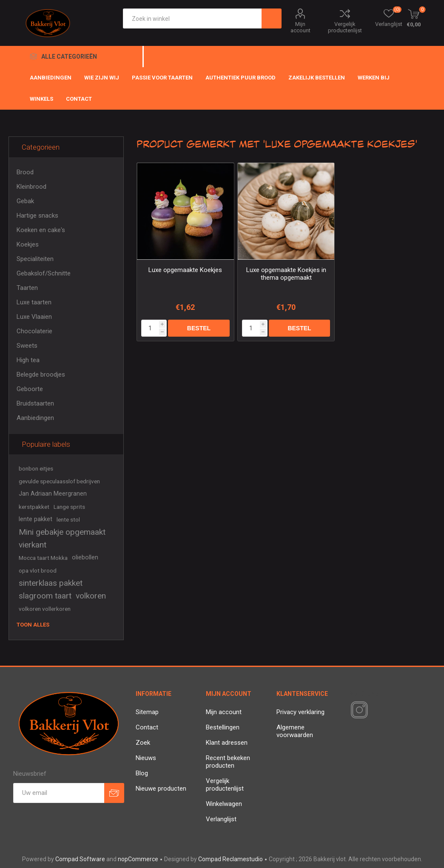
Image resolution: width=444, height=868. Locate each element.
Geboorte (30, 389)
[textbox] (192, 18)
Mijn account (300, 27)
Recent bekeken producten (228, 762)
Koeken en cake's (41, 230)
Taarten (27, 288)
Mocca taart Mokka (43, 558)
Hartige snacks (37, 216)
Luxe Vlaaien (34, 317)
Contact (147, 727)
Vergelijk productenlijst (345, 27)
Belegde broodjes (41, 374)
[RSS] (374, 711)
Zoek (143, 743)
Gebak (25, 201)
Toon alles (33, 625)
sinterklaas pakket (51, 583)
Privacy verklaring (300, 712)
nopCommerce (138, 859)
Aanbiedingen (35, 418)
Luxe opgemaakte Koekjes (185, 270)
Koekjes (28, 244)
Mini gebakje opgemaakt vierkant (62, 538)
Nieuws (146, 758)
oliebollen (85, 557)
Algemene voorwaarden (295, 731)
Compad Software (80, 859)
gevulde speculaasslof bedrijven (59, 481)
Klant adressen (227, 743)
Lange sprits (69, 507)
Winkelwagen (224, 804)
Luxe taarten (34, 302)
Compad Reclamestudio (231, 859)
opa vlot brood (38, 570)
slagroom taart (45, 596)
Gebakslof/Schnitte (44, 273)
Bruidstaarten (35, 403)
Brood (25, 172)
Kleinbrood (31, 187)
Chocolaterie (34, 331)
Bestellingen (223, 727)
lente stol (68, 519)
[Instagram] (358, 710)
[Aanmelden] (59, 793)
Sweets (27, 346)
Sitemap (147, 712)
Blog (142, 773)
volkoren (91, 596)
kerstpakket (34, 507)
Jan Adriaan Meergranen (53, 494)
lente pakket (36, 519)
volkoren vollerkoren (45, 609)
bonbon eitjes (36, 468)
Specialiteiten (35, 259)
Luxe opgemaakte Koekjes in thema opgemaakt (286, 274)
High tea (28, 360)
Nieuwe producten (161, 789)
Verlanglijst (221, 819)
